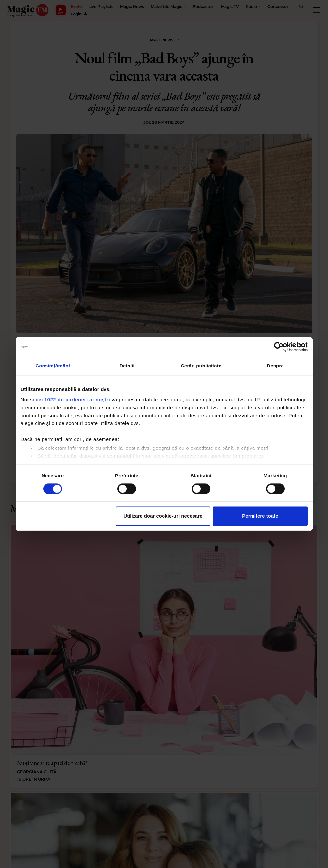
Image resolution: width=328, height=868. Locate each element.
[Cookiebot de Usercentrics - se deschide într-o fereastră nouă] (279, 347)
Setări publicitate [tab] (201, 366)
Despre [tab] (275, 366)
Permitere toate (260, 516)
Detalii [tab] (127, 366)
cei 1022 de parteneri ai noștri (73, 400)
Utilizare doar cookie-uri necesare (163, 516)
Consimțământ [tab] (53, 366)
